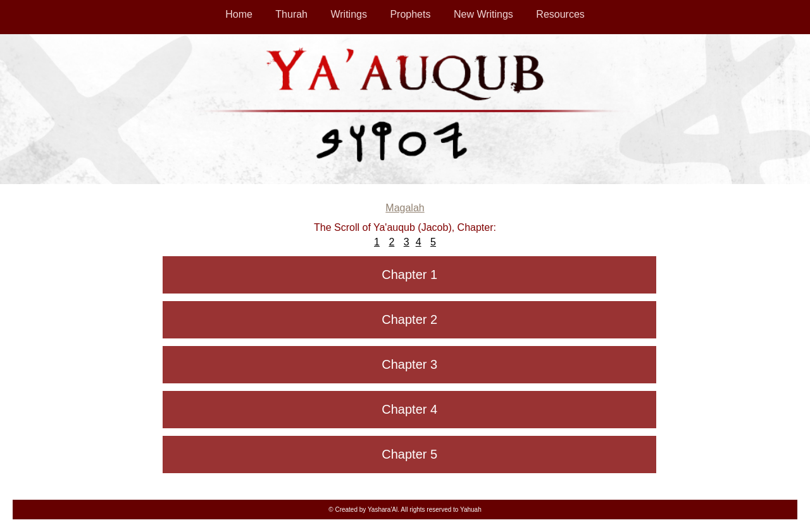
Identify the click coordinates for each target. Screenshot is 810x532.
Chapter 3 (409, 364)
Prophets (410, 14)
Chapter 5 (409, 454)
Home (239, 14)
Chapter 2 (409, 319)
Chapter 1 (409, 275)
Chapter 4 (409, 409)
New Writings (483, 14)
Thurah (291, 14)
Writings (349, 14)
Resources (560, 14)
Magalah (405, 208)
